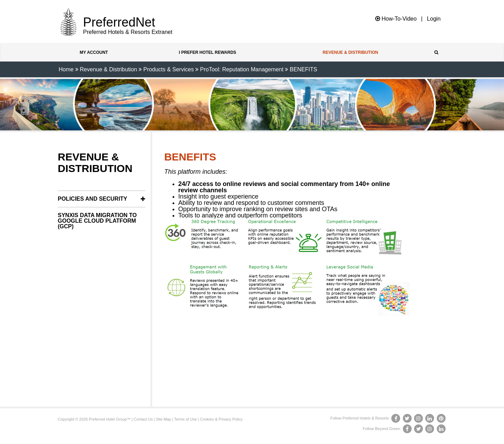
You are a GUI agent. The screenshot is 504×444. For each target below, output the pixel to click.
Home (66, 69)
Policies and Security (93, 199)
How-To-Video (396, 19)
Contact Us (143, 419)
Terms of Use (186, 419)
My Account (94, 52)
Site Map (163, 419)
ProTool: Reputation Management (242, 69)
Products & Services (169, 69)
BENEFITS (303, 69)
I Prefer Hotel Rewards (208, 52)
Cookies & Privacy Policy (221, 419)
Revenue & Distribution (351, 52)
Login (434, 19)
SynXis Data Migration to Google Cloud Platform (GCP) (97, 221)
